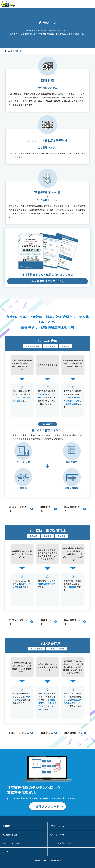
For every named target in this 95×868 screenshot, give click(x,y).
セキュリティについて (12, 843)
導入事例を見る (72, 509)
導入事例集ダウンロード (47, 281)
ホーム (7, 51)
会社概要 (6, 826)
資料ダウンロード (47, 806)
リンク (5, 852)
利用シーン (18, 51)
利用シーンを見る (18, 509)
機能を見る (46, 509)
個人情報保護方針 (10, 835)
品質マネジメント (57, 835)
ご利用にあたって (57, 826)
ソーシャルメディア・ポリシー (63, 843)
